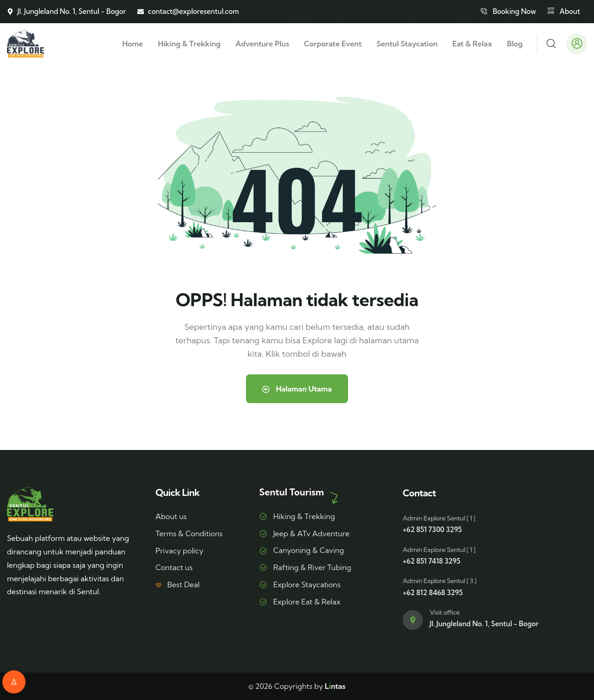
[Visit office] (413, 620)
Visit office (445, 612)
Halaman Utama (297, 389)
